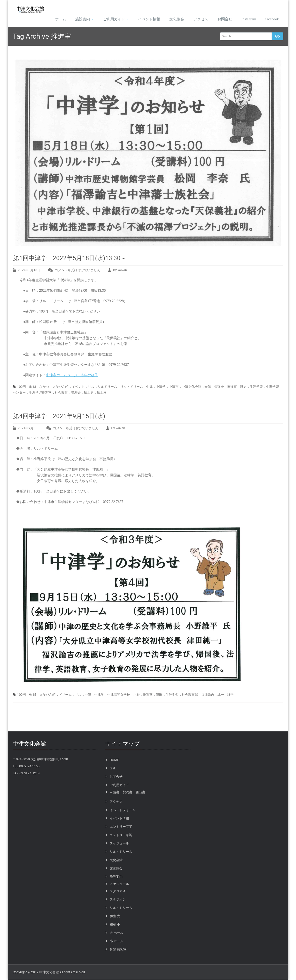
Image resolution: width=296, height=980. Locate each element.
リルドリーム (107, 387)
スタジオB (117, 900)
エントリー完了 (121, 827)
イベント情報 (144, 19)
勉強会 (219, 387)
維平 (230, 695)
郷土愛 (102, 393)
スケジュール (119, 844)
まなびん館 (60, 387)
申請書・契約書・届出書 (127, 792)
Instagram (246, 19)
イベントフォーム (123, 810)
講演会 (76, 393)
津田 (159, 695)
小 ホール (116, 941)
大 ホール (116, 933)
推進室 (232, 387)
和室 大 (115, 916)
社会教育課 (190, 695)
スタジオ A (117, 891)
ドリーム (65, 695)
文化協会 (172, 19)
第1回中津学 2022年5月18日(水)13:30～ (70, 258)
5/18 (33, 387)
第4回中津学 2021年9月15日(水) (59, 416)
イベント (78, 387)
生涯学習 (256, 387)
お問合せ (220, 19)
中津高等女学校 (119, 695)
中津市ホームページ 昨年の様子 (72, 375)
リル (91, 387)
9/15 (33, 695)
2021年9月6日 (28, 428)
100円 (22, 387)
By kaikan (120, 270)
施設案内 (79, 19)
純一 (221, 695)
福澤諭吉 (208, 695)
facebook (271, 19)
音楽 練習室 (118, 950)
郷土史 (89, 393)
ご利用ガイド (110, 19)
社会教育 (61, 393)
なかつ (44, 387)
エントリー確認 (121, 835)
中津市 (174, 387)
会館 (208, 387)
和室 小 (115, 925)
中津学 (161, 387)
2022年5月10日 (29, 270)
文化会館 (116, 860)
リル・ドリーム (132, 387)
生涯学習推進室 (40, 393)
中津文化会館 (191, 387)
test (112, 768)
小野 (136, 695)
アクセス (196, 19)
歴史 (243, 387)
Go (277, 37)
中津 (149, 387)
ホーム (54, 19)
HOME (114, 760)
